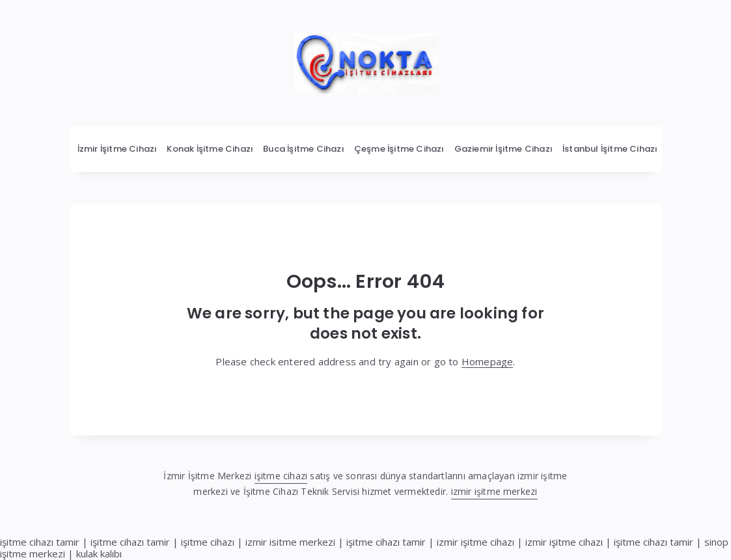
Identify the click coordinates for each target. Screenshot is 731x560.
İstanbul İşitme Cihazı (610, 149)
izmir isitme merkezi (290, 542)
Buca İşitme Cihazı (304, 149)
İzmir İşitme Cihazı (117, 149)
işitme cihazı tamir (40, 542)
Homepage (488, 361)
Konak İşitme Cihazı (210, 149)
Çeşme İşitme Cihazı (399, 149)
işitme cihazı (208, 542)
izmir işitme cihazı (476, 542)
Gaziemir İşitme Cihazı (503, 149)
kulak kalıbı (99, 553)
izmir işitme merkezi (494, 491)
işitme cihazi (281, 476)
